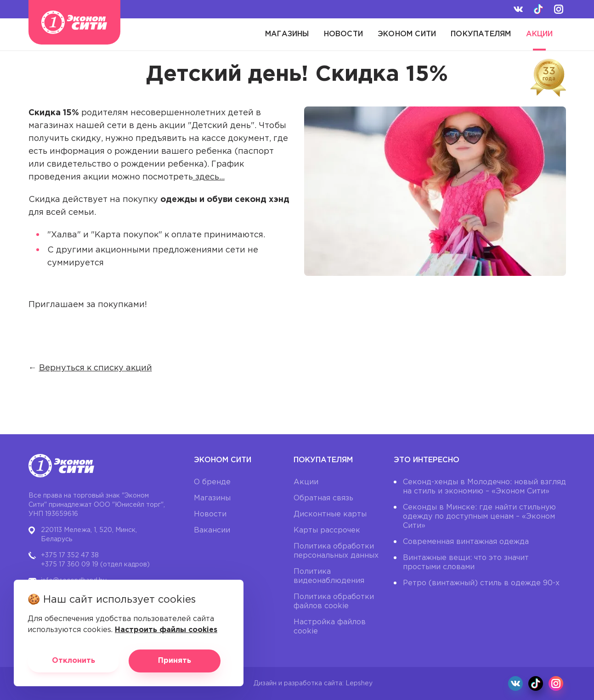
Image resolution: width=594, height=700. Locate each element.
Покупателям (481, 34)
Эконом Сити (407, 34)
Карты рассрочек (327, 530)
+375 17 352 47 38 (70, 555)
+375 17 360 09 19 (70, 565)
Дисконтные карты (330, 514)
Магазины (287, 34)
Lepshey (359, 683)
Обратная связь (323, 498)
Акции (540, 34)
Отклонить (74, 661)
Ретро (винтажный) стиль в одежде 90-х (481, 583)
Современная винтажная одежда (466, 542)
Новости (343, 34)
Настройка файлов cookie (330, 627)
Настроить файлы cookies (166, 630)
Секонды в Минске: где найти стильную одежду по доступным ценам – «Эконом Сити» (479, 517)
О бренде (212, 482)
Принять (175, 661)
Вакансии (212, 530)
